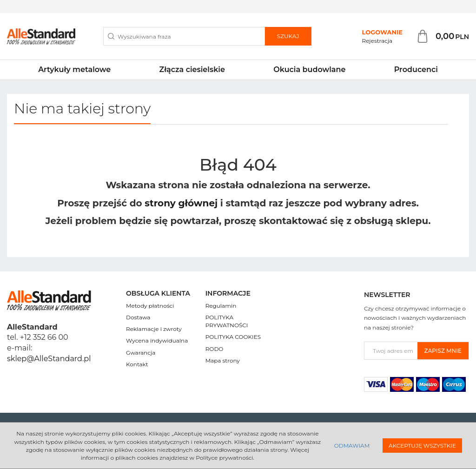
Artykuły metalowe (74, 69)
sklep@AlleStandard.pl (49, 359)
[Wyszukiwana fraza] (184, 36)
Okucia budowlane (309, 69)
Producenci (416, 69)
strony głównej (181, 203)
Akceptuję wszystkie (422, 446)
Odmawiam (352, 446)
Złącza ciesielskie (192, 69)
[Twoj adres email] (391, 351)
